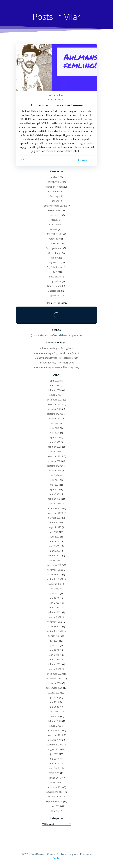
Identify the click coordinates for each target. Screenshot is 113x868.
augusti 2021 (54, 636)
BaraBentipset (55, 192)
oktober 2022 (55, 574)
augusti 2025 (55, 418)
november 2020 (54, 678)
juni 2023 (55, 537)
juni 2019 (54, 759)
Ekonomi (55, 201)
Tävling (55, 272)
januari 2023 (55, 560)
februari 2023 (55, 555)
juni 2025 (55, 428)
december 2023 (55, 508)
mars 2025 (55, 442)
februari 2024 (55, 499)
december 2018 (55, 787)
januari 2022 (55, 617)
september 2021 (55, 631)
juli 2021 (54, 641)
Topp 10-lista (55, 281)
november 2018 (54, 792)
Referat (55, 258)
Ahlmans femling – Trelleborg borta (57, 363)
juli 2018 (55, 811)
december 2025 (55, 400)
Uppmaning (54, 295)
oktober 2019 (55, 740)
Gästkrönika (54, 210)
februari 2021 (55, 664)
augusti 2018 (54, 806)
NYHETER (54, 243)
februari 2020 (55, 721)
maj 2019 (54, 764)
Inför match (54, 215)
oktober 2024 (55, 461)
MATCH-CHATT (55, 234)
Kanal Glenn (55, 225)
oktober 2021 (55, 626)
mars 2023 (55, 551)
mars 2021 (55, 660)
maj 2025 (55, 433)
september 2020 (54, 688)
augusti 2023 (55, 527)
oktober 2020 (55, 683)
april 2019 (54, 768)
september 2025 (55, 414)
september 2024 (55, 466)
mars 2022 (55, 608)
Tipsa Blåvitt (55, 277)
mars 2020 (54, 716)
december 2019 (55, 730)
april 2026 (55, 381)
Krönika (54, 229)
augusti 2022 (55, 584)
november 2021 (55, 622)
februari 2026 (55, 390)
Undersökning (55, 291)
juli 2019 (54, 754)
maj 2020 (54, 707)
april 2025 (55, 437)
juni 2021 (55, 645)
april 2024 (55, 489)
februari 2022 (55, 612)
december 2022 (55, 565)
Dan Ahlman (58, 95)
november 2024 (55, 456)
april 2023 (54, 546)
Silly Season (54, 262)
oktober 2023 (55, 518)
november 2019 (55, 735)
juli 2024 (55, 475)
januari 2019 (55, 782)
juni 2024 (55, 480)
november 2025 (55, 404)
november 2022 (55, 570)
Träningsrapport (55, 286)
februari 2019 (54, 778)
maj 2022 (54, 598)
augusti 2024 (55, 470)
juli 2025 (55, 423)
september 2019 (55, 745)
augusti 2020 (54, 693)
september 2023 (55, 522)
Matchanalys (54, 239)
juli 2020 (54, 697)
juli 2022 (55, 589)
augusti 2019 (54, 749)
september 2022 (55, 579)
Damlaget (55, 196)
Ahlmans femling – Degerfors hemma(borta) (56, 353)
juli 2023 (54, 532)
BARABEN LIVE (55, 182)
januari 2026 (55, 395)
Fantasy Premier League (55, 206)
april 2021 (54, 655)
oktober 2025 (55, 409)
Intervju (54, 220)
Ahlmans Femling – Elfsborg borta (57, 348)
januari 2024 (55, 504)
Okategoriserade (54, 248)
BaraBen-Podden (55, 187)
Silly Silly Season (55, 267)
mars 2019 (54, 773)
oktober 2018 (54, 797)
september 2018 (54, 801)
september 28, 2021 (56, 99)
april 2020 (54, 711)
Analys (54, 177)
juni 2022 (55, 593)
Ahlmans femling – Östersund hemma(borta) (57, 367)
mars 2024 (55, 494)
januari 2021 (55, 669)
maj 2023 (54, 541)
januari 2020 (55, 726)
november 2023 (55, 513)
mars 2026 (55, 385)
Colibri (57, 858)
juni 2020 (54, 702)
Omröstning (54, 253)
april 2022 (54, 603)
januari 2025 (55, 452)
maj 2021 (54, 650)
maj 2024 (55, 485)
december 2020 (55, 674)
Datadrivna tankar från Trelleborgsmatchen (56, 358)
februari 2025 (55, 447)
